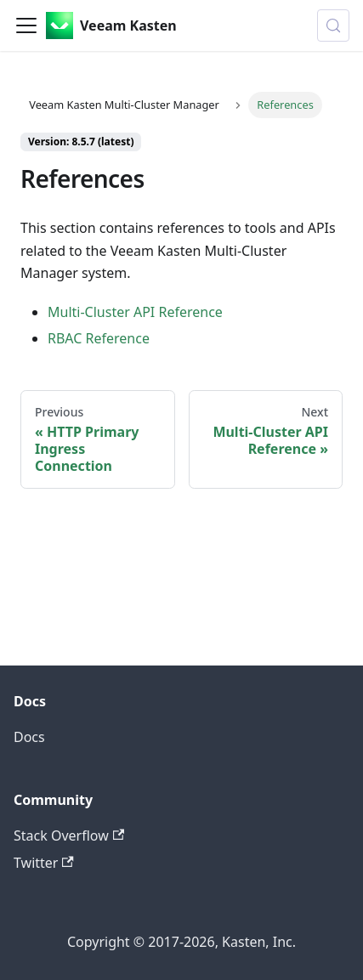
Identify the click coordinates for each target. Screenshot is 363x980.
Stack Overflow (69, 836)
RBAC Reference (99, 338)
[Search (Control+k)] (333, 25)
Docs (29, 737)
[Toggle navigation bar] (26, 25)
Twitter (44, 863)
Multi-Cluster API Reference (135, 312)
